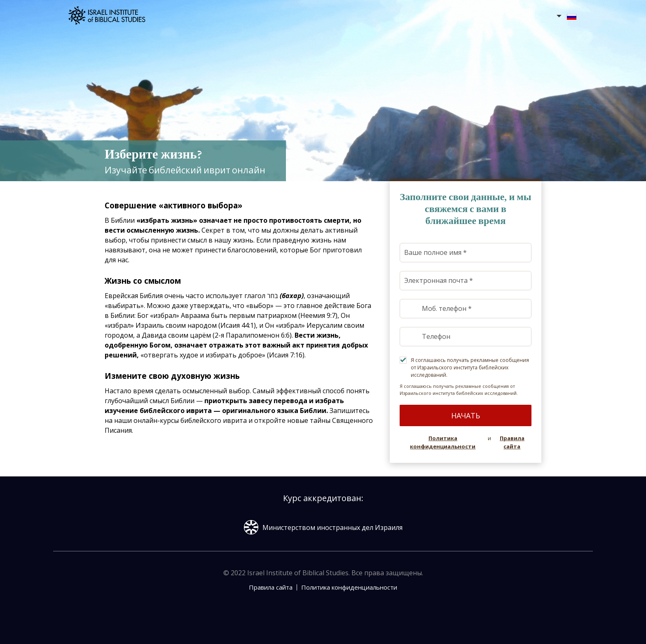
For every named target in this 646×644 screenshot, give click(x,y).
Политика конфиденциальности (443, 442)
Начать (466, 415)
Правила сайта (512, 442)
